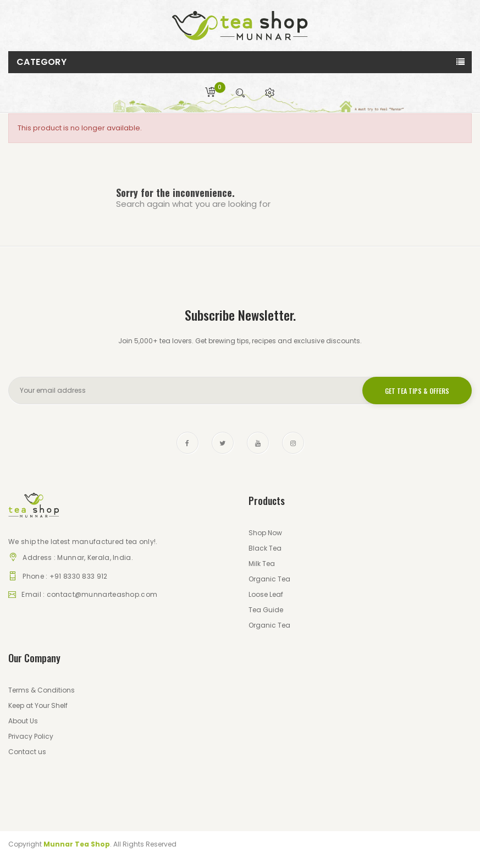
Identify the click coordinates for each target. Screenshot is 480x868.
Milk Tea (262, 564)
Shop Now (265, 533)
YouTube (258, 443)
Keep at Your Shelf (38, 705)
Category (42, 62)
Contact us (27, 752)
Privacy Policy (31, 736)
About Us (23, 721)
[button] (270, 93)
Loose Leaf (266, 594)
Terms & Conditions (42, 690)
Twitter (223, 443)
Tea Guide (266, 610)
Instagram (293, 443)
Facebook (187, 443)
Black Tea (265, 548)
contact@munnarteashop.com (102, 594)
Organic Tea (269, 579)
